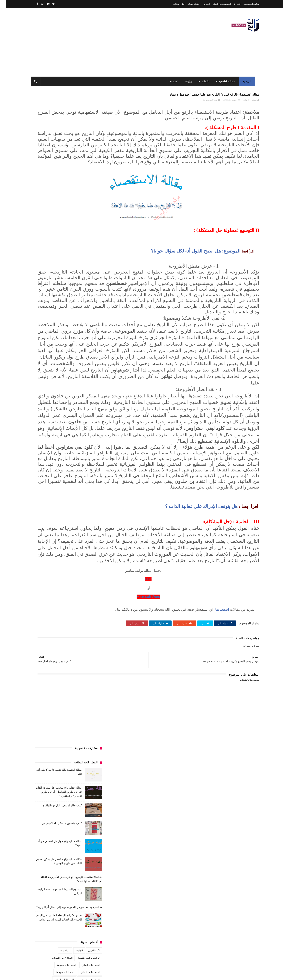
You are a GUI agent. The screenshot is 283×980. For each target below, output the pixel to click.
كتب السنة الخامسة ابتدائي (81, 392)
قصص (91, 370)
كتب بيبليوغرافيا (87, 406)
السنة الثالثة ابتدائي (85, 312)
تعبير (56, 348)
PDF (179, 709)
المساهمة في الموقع (216, 4)
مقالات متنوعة (204, 102)
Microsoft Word (179, 726)
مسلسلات (60, 414)
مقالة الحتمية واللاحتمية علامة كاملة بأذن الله (55, 899)
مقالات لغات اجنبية (61, 428)
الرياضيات (60, 297)
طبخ (62, 363)
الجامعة (73, 297)
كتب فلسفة (38, 406)
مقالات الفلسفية (225, 81)
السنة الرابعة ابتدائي (58, 327)
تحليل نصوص (70, 348)
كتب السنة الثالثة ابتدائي (83, 385)
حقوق (92, 356)
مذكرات (74, 414)
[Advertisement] (101, 42)
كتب (174, 81)
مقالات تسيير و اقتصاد (59, 421)
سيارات (91, 363)
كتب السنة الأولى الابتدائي (67, 377)
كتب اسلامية (66, 370)
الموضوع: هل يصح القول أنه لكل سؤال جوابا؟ (190, 276)
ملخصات (71, 436)
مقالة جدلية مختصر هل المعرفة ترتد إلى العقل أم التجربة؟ (64, 254)
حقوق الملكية (188, 4)
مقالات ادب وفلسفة (85, 421)
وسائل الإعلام (88, 450)
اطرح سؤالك (173, 4)
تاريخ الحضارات (43, 341)
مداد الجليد (187, 974)
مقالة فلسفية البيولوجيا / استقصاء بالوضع (57, 917)
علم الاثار (50, 363)
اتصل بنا (232, 4)
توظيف (45, 348)
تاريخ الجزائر (88, 341)
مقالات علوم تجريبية (85, 428)
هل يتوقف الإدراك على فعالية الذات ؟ (196, 617)
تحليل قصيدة (88, 348)
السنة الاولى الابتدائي (57, 305)
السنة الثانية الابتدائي (85, 319)
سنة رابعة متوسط (43, 356)
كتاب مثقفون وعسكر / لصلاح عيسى (56, 170)
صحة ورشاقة (75, 363)
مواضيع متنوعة (88, 443)
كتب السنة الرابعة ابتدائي (51, 392)
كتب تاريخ (69, 406)
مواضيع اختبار (55, 436)
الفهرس (200, 4)
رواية (81, 356)
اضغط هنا (216, 739)
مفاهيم (46, 414)
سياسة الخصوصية (246, 4)
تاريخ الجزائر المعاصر (67, 341)
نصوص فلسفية (41, 443)
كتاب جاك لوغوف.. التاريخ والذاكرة (57, 152)
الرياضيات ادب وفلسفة (83, 305)
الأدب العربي (88, 297)
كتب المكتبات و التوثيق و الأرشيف (52, 399)
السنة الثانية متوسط (60, 319)
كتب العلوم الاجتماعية (84, 399)
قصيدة (80, 370)
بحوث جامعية (43, 334)
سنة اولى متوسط (65, 356)
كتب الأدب (90, 377)
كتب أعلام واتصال (46, 370)
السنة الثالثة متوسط (61, 312)
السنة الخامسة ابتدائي (84, 327)
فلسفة (37, 363)
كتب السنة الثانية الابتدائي (53, 385)
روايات (187, 81)
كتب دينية (54, 406)
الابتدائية (204, 81)
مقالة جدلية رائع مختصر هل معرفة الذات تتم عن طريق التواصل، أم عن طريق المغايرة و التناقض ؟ (53, 139)
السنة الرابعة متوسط (84, 334)
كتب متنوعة (89, 414)
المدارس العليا (62, 334)
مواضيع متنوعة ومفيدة (65, 443)
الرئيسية (245, 81)
